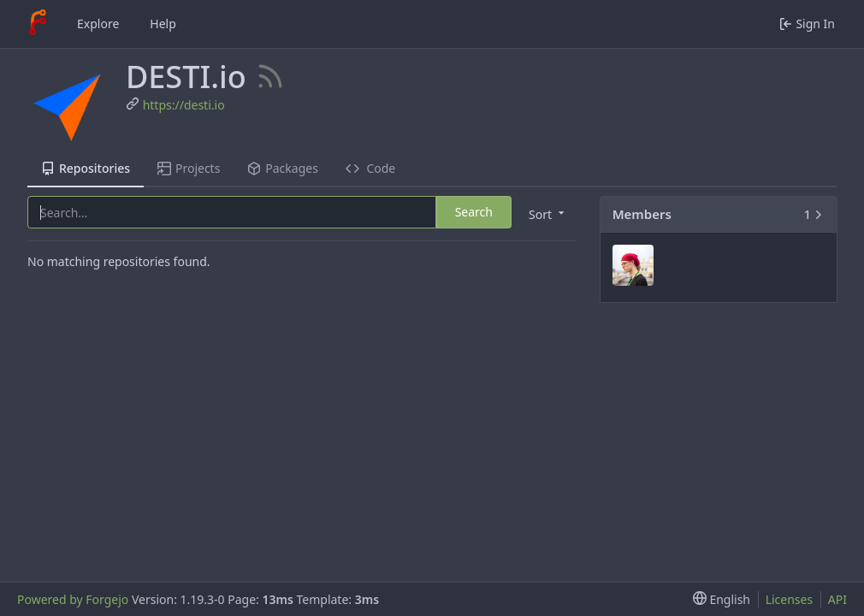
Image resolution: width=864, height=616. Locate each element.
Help (163, 24)
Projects (189, 168)
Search (474, 212)
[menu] (545, 213)
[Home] (38, 24)
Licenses (790, 599)
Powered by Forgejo (73, 599)
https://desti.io (184, 105)
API (837, 599)
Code (370, 168)
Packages (282, 168)
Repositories (86, 168)
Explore (98, 24)
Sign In (807, 24)
